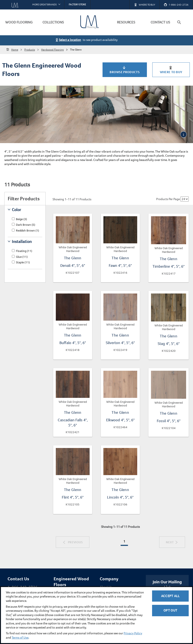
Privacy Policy (133, 633)
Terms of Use (20, 638)
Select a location (70, 40)
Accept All (170, 596)
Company (109, 579)
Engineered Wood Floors (71, 582)
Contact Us (18, 579)
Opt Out (170, 610)
